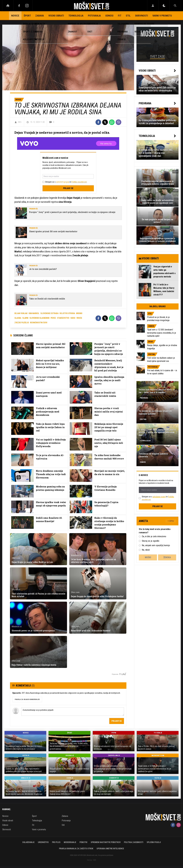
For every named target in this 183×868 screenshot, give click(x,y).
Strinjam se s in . (66, 182)
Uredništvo (43, 842)
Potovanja (94, 16)
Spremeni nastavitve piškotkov (106, 842)
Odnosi (109, 16)
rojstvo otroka (67, 313)
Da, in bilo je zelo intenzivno (154, 536)
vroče (79, 318)
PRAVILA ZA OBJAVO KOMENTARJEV (27, 699)
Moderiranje (70, 842)
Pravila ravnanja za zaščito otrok (76, 849)
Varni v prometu (162, 16)
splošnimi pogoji (63, 182)
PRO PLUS (56, 842)
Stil (128, 16)
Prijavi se (68, 188)
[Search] (175, 6)
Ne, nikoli (146, 550)
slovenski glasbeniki (39, 318)
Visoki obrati (56, 16)
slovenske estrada (49, 313)
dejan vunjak (21, 313)
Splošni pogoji (154, 842)
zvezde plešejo (22, 323)
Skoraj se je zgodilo (151, 541)
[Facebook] (19, 6)
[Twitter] (105, 122)
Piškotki (83, 842)
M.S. (20, 122)
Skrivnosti (141, 16)
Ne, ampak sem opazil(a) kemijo (156, 545)
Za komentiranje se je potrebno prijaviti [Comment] (73, 712)
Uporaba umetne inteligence (110, 849)
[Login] (153, 6)
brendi (79, 313)
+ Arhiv (171, 521)
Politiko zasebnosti (79, 182)
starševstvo (63, 318)
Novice (15, 16)
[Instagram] (27, 6)
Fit (120, 16)
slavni (25, 318)
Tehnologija (76, 16)
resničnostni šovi (39, 323)
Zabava (40, 16)
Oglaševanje (28, 842)
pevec (53, 318)
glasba (18, 318)
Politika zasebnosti (134, 842)
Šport (27, 16)
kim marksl (34, 313)
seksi (73, 318)
